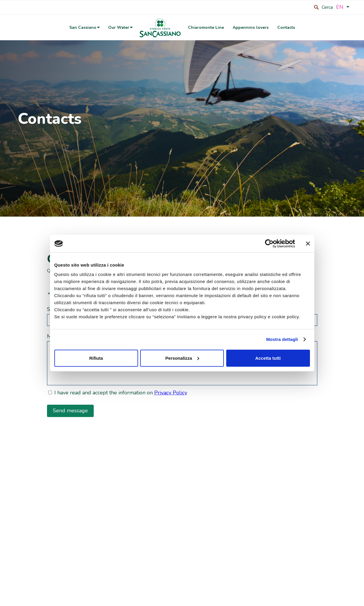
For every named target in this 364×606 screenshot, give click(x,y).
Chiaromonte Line (206, 27)
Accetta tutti (268, 358)
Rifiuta (96, 358)
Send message (70, 411)
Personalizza (182, 358)
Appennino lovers (251, 27)
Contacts (286, 27)
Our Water (119, 27)
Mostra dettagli (282, 339)
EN (343, 7)
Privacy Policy (171, 393)
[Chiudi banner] (308, 244)
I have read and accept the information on (121, 393)
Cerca (327, 7)
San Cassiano (83, 27)
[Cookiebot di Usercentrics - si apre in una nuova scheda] (269, 244)
